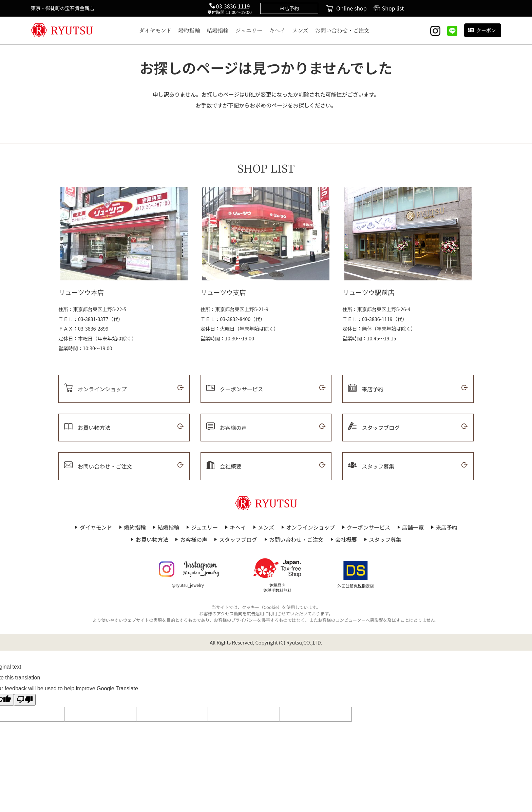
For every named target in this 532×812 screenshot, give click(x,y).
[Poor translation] (25, 700)
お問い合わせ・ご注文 (342, 30)
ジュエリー (249, 30)
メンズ (300, 30)
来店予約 (446, 527)
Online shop (351, 8)
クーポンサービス (368, 527)
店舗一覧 (413, 527)
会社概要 (346, 539)
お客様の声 (194, 539)
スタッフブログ (238, 539)
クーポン (486, 30)
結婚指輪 (218, 30)
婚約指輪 (189, 30)
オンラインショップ (310, 527)
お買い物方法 (152, 539)
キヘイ (277, 30)
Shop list (393, 8)
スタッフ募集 (385, 539)
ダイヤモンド (155, 30)
